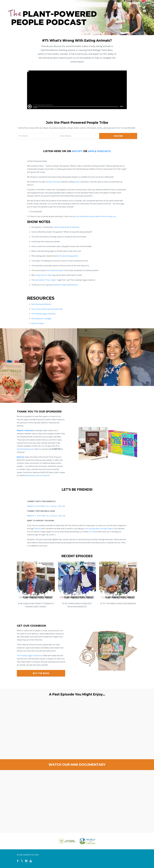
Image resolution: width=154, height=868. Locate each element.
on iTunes (93, 532)
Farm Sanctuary (54, 182)
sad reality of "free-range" (46, 280)
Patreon (38, 529)
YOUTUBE (40, 506)
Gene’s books (59, 227)
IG (47, 506)
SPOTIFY (76, 151)
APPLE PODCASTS (100, 151)
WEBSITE (31, 506)
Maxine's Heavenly (25, 430)
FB (64, 506)
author (77, 182)
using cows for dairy (43, 275)
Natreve (74, 285)
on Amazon (45, 475)
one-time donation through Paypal (99, 529)
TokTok (53, 506)
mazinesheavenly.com (26, 449)
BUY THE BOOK (41, 673)
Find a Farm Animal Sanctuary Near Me (47, 309)
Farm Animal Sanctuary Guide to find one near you (96, 216)
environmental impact (55, 270)
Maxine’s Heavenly (62, 285)
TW (60, 506)
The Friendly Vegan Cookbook (29, 656)
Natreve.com (32, 475)
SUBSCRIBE (118, 136)
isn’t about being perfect (68, 256)
